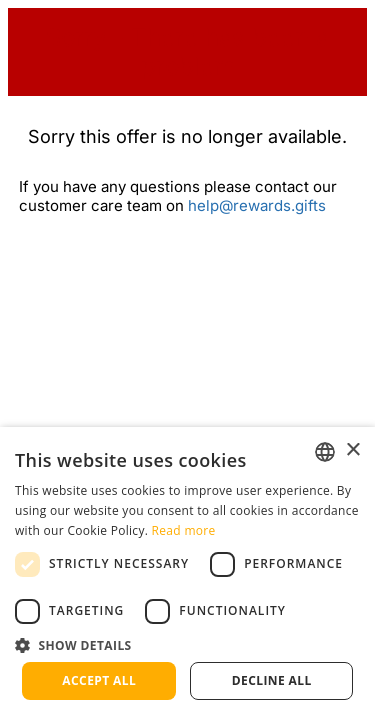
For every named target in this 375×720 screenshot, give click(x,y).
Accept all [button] (99, 680)
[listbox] (325, 452)
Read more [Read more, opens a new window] (184, 530)
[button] (187, 644)
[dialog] (187, 573)
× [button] (352, 450)
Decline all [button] (272, 680)
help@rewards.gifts (257, 205)
